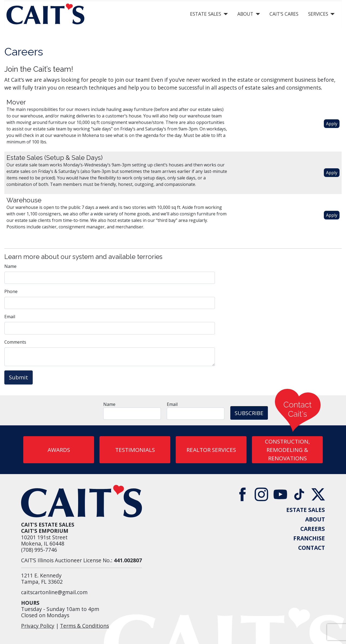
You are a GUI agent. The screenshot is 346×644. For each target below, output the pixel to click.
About (245, 14)
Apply (332, 124)
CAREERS (313, 529)
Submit (19, 377)
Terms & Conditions (84, 626)
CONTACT (312, 548)
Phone (11, 291)
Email (10, 317)
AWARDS (59, 450)
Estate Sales (206, 14)
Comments (15, 342)
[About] (257, 14)
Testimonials (135, 450)
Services (318, 14)
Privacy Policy (38, 626)
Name (10, 266)
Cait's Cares (284, 14)
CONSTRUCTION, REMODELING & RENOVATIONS (287, 450)
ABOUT (315, 519)
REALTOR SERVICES (211, 450)
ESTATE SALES (306, 510)
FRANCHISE (309, 538)
